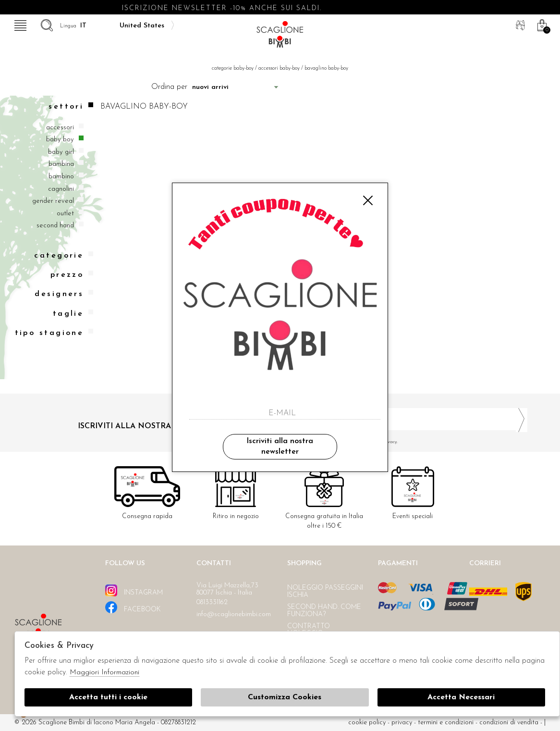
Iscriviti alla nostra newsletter (280, 446)
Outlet (65, 214)
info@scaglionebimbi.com (234, 614)
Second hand (55, 226)
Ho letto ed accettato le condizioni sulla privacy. (407, 442)
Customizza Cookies (285, 697)
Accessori (60, 128)
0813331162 (212, 602)
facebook (133, 607)
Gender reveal (53, 201)
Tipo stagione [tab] (54, 333)
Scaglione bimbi (280, 37)
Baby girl (61, 152)
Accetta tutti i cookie (108, 697)
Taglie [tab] (73, 314)
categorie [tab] (64, 255)
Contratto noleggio (309, 630)
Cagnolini (61, 189)
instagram (134, 590)
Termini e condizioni (446, 723)
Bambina (61, 164)
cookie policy (367, 723)
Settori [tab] (71, 106)
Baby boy (60, 140)
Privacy (402, 723)
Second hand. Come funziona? (324, 611)
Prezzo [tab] (72, 275)
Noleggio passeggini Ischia (325, 592)
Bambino (61, 177)
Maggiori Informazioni (104, 673)
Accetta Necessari (461, 697)
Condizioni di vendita (509, 723)
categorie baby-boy (233, 68)
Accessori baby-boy (279, 68)
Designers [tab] (64, 294)
